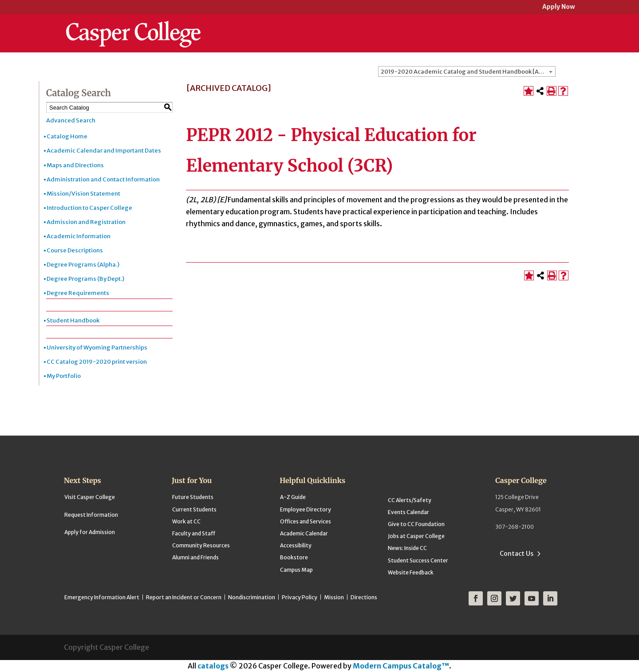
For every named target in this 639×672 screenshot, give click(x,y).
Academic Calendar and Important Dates (104, 151)
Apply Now (559, 7)
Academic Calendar (304, 533)
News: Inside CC (407, 548)
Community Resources (201, 545)
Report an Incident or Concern (184, 597)
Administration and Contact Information (103, 179)
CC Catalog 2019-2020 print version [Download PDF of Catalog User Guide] (97, 362)
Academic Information (79, 236)
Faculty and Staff (194, 533)
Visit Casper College (90, 497)
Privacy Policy (300, 597)
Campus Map (296, 570)
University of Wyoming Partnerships (97, 348)
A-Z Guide (293, 497)
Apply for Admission (90, 532)
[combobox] (467, 71)
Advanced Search (71, 120)
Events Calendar (408, 512)
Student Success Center (418, 560)
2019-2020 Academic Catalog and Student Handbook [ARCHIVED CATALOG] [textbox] (468, 72)
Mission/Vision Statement (83, 194)
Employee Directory (306, 509)
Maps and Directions (75, 165)
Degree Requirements (78, 293)
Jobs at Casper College (416, 536)
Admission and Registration (86, 222)
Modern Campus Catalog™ (401, 666)
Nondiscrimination (252, 597)
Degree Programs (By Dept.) (85, 279)
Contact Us (517, 554)
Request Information (91, 515)
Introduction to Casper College (89, 208)
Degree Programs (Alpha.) (83, 265)
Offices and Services (306, 521)
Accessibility (296, 545)
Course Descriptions (75, 250)
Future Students (193, 497)
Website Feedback (411, 572)
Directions (364, 597)
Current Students (194, 509)
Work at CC (186, 521)
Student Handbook (73, 320)
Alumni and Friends (195, 557)
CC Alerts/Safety (410, 500)
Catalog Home (67, 136)
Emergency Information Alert (102, 597)
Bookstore (294, 557)
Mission (334, 597)
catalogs (213, 666)
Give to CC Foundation (416, 524)
